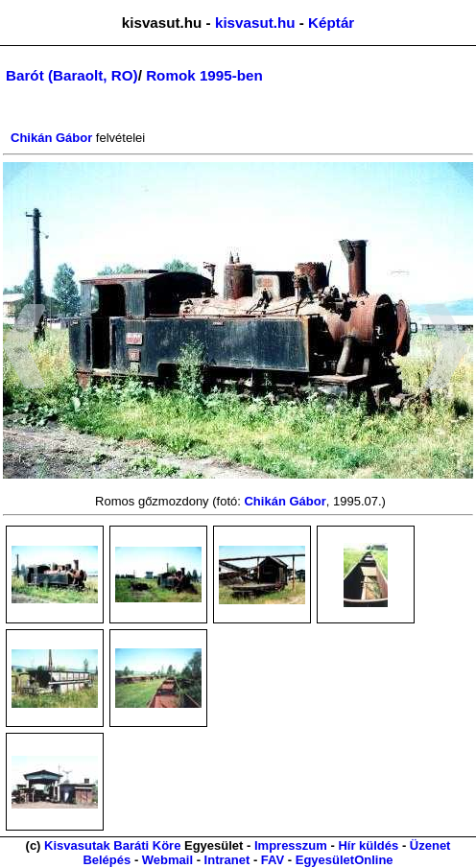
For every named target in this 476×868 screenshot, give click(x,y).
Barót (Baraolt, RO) (72, 75)
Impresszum (291, 845)
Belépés (107, 860)
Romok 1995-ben (204, 75)
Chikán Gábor (51, 138)
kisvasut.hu (255, 23)
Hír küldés (368, 845)
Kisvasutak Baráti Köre (112, 845)
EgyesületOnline (345, 860)
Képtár (331, 23)
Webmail (167, 860)
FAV (273, 860)
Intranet (227, 860)
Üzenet (430, 845)
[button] (24, 349)
